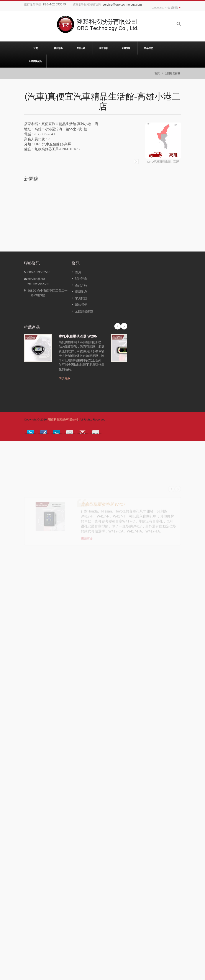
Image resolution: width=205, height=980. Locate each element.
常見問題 (126, 48)
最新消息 (104, 48)
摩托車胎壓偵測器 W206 (78, 336)
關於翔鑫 (58, 48)
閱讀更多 (64, 378)
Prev (118, 326)
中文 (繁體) (171, 8)
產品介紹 (81, 48)
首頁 (36, 48)
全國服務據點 (35, 61)
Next (124, 326)
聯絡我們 (149, 48)
